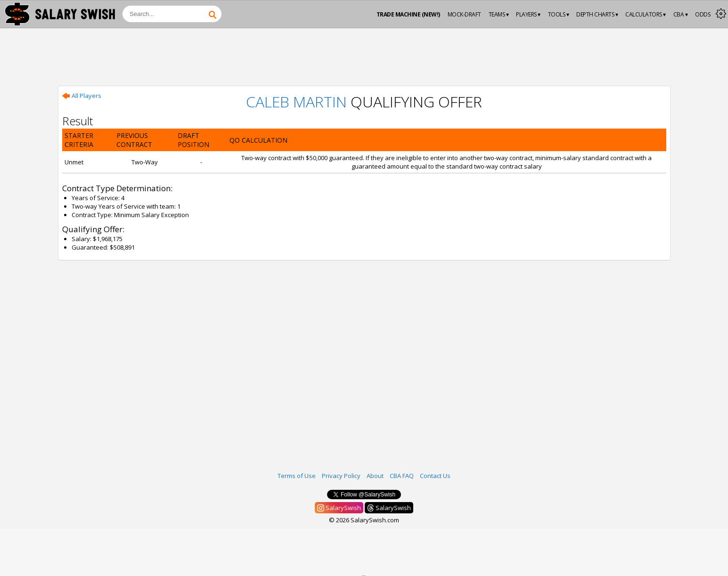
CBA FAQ (402, 476)
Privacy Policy (341, 476)
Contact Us (435, 476)
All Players (82, 96)
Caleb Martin (296, 101)
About (375, 476)
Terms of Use (297, 476)
